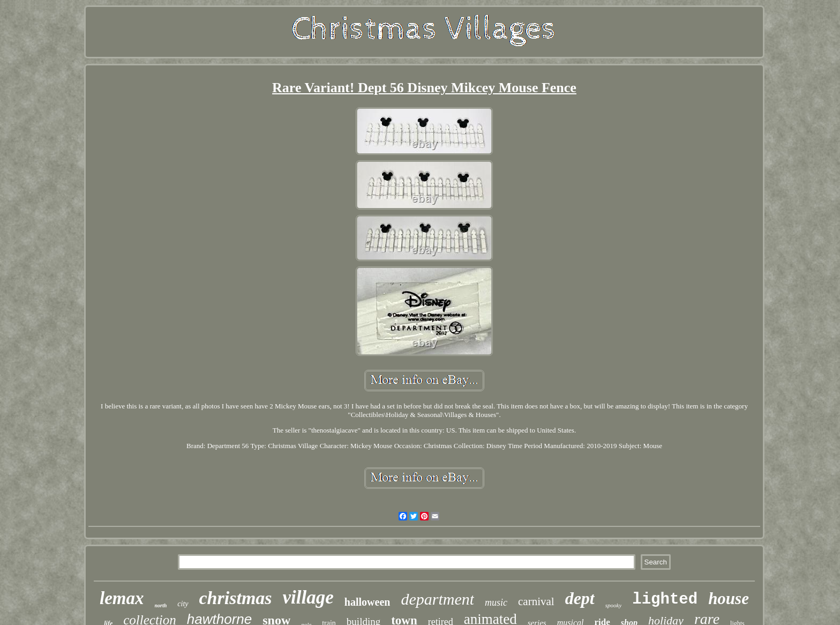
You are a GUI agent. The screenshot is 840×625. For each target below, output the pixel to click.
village (308, 597)
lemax (122, 598)
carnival (536, 601)
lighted (665, 600)
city (183, 604)
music (496, 602)
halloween (367, 602)
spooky (614, 605)
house (729, 598)
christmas (236, 598)
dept (580, 598)
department (437, 599)
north (161, 605)
